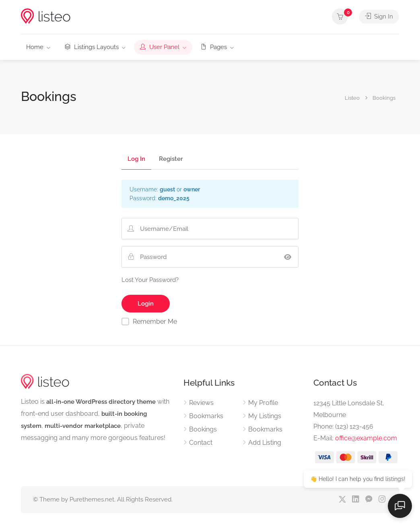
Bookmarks (206, 416)
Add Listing (265, 443)
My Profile (263, 403)
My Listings (265, 416)
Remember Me (155, 322)
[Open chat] (400, 506)
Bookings (203, 429)
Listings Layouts (92, 47)
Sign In (379, 16)
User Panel (160, 47)
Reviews (201, 403)
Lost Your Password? (150, 280)
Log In (136, 159)
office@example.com (366, 438)
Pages (214, 47)
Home (35, 47)
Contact (201, 443)
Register (171, 159)
